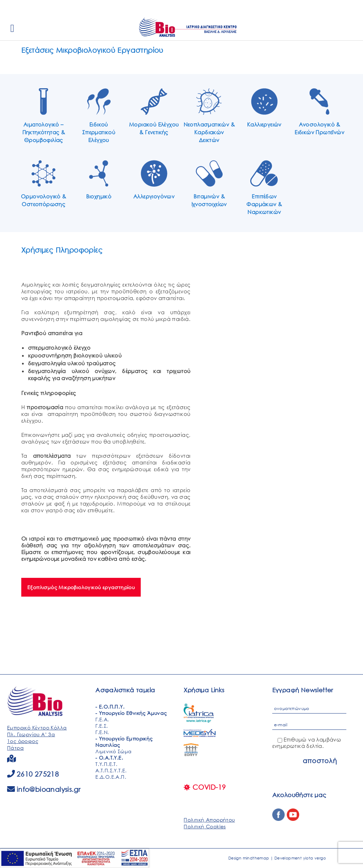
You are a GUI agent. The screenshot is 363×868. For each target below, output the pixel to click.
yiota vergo (314, 858)
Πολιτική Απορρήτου (209, 820)
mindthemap (256, 858)
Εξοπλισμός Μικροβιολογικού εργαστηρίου (81, 587)
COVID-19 (205, 787)
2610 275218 (38, 774)
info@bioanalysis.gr (49, 789)
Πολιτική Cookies (205, 826)
